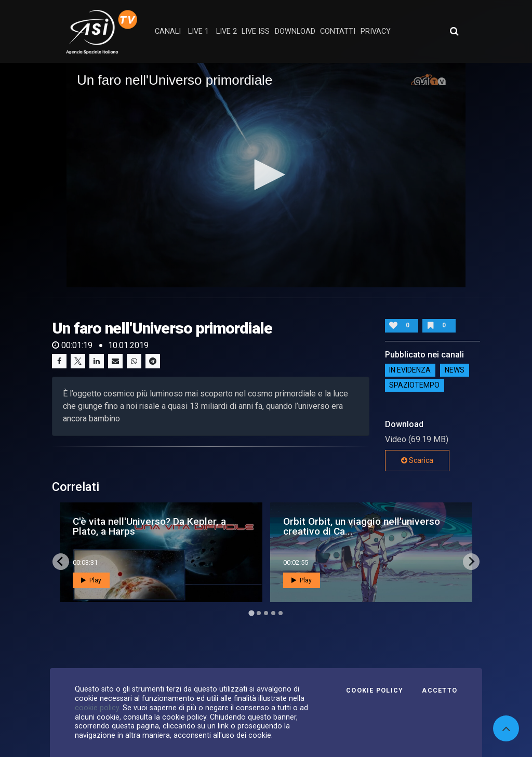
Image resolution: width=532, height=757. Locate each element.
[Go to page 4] (273, 613)
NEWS (455, 370)
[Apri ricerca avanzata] (454, 31)
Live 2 (227, 31)
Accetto (440, 690)
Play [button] (91, 580)
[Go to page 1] (251, 613)
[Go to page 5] (281, 613)
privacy (376, 31)
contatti (338, 31)
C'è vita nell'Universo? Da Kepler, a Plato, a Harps (149, 526)
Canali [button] (168, 31)
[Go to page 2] (259, 613)
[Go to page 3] (266, 613)
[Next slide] (471, 562)
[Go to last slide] (61, 562)
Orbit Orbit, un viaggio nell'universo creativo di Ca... (362, 526)
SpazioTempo (414, 386)
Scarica (417, 460)
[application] (266, 175)
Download (295, 31)
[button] (266, 175)
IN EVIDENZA (410, 370)
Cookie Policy (375, 690)
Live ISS (256, 31)
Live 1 (198, 31)
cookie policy (97, 708)
